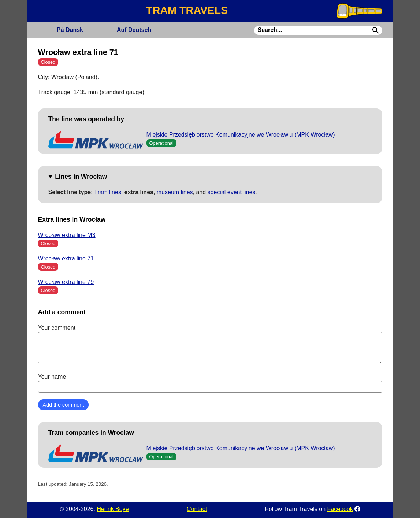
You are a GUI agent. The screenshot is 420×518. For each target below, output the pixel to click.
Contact (197, 509)
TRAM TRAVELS (187, 10)
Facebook (340, 509)
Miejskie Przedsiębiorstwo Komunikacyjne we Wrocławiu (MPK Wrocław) (241, 135)
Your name (210, 383)
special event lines (232, 192)
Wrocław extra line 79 (66, 282)
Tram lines (108, 192)
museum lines (175, 192)
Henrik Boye (113, 509)
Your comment (210, 344)
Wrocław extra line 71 (66, 258)
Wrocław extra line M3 (67, 235)
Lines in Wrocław (81, 177)
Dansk (70, 30)
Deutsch (134, 30)
